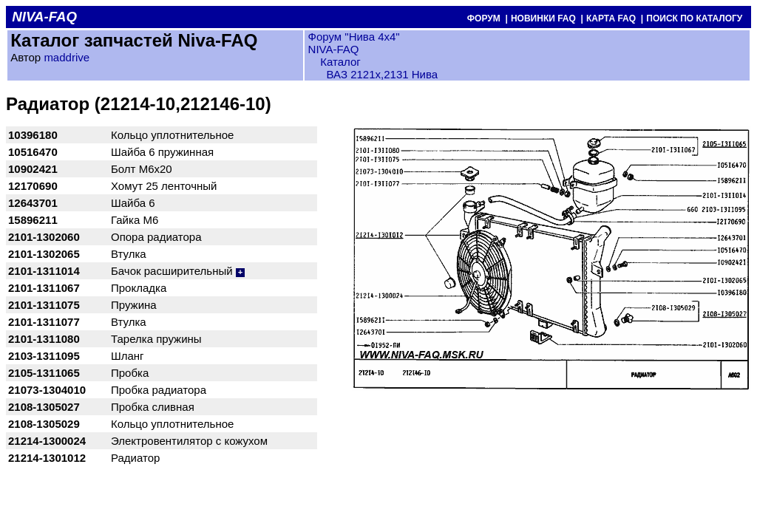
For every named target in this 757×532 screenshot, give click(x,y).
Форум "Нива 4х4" (354, 37)
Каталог (339, 62)
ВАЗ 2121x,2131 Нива (383, 74)
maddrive (67, 57)
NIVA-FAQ (334, 49)
